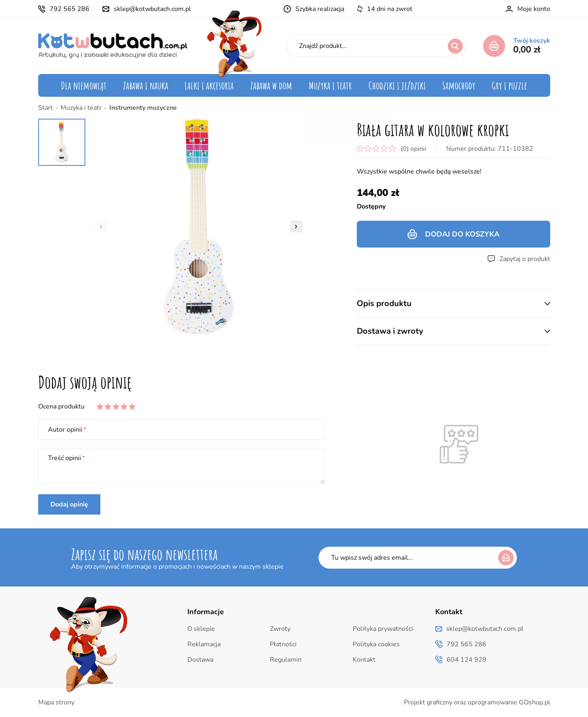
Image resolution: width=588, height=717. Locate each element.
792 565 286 (69, 9)
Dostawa (200, 660)
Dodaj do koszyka (462, 234)
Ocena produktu (61, 406)
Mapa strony (56, 702)
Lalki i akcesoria (209, 85)
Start (46, 108)
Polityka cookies (376, 644)
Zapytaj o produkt (525, 259)
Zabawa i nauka (146, 85)
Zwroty (280, 629)
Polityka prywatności (383, 629)
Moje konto (534, 9)
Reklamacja (204, 644)
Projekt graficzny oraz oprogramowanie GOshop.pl (477, 702)
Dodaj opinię (69, 504)
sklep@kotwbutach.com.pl (152, 9)
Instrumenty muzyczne (143, 108)
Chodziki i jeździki (397, 85)
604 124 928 (466, 660)
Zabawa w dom (271, 85)
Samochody (459, 85)
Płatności (283, 644)
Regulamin (286, 660)
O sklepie (201, 629)
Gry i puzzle (509, 85)
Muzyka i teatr (330, 85)
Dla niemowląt (84, 85)
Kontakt (364, 660)
